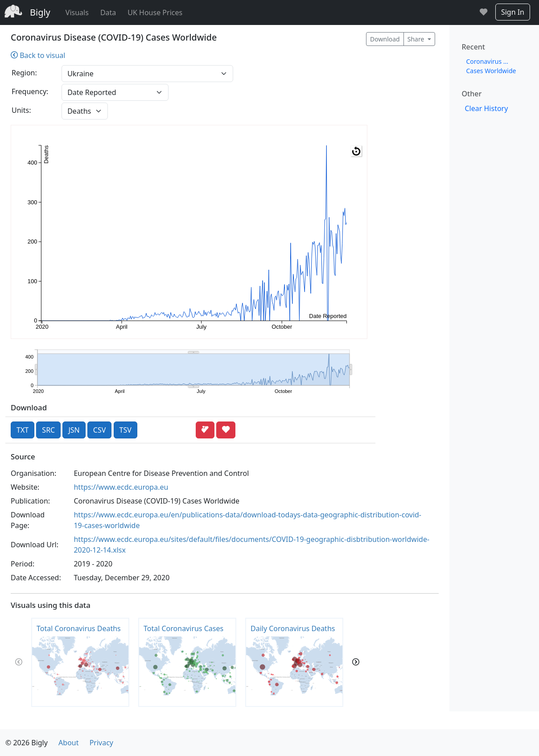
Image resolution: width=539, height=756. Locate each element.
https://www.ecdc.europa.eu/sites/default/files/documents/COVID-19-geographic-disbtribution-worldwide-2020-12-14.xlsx (251, 545)
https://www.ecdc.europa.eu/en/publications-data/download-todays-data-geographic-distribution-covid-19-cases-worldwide (247, 520)
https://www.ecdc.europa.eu (121, 487)
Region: (24, 73)
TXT (23, 430)
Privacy (101, 743)
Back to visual (38, 55)
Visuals (77, 12)
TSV (125, 430)
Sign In (513, 12)
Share (417, 39)
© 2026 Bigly (27, 743)
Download (385, 39)
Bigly (40, 12)
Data (108, 12)
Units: (21, 110)
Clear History (487, 108)
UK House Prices (155, 12)
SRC (48, 430)
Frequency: (30, 91)
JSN (74, 430)
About (68, 743)
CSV (100, 430)
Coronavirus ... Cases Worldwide (491, 66)
